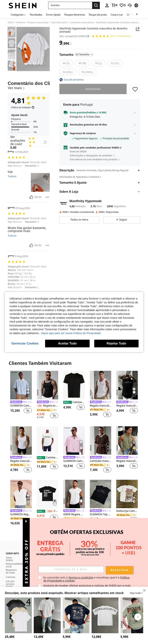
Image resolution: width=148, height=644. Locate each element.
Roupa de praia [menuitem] (98, 15)
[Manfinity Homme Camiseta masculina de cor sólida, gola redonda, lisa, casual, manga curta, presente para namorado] (47, 615)
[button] (130, 5)
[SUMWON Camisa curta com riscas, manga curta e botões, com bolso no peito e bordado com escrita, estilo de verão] (74, 441)
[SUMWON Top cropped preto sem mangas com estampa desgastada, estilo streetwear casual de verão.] (101, 494)
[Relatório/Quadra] (47, 197)
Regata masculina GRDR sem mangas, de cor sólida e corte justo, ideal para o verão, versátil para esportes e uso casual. (21, 461)
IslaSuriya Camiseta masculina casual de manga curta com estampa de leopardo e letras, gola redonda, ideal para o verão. (127, 511)
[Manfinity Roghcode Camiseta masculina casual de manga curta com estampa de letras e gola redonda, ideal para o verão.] (105, 615)
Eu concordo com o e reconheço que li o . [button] (87, 579)
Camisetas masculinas (82, 22)
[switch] (44, 142)
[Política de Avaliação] (23, 107)
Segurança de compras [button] (83, 133)
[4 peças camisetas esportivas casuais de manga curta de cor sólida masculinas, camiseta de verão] (18, 615)
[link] (114, 5)
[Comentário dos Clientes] (29, 85)
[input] (71, 569)
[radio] (66, 63)
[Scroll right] (137, 15)
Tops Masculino (59, 22)
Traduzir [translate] (12, 176)
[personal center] (107, 5)
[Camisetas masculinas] (48, 441)
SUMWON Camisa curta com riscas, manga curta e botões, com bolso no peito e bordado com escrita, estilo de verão (74, 461)
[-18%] (49, 511)
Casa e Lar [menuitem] (117, 15)
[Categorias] (18, 15)
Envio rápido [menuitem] (53, 15)
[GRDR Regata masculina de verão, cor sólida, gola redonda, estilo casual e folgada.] (74, 494)
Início (11, 22)
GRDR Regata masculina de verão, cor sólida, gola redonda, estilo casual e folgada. (74, 514)
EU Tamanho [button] (84, 54)
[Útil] (31, 197)
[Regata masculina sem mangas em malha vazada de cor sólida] (101, 385)
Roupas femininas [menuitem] (75, 15)
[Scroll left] (132, 15)
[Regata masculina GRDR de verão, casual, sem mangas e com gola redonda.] (127, 441)
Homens (21, 22)
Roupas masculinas (38, 22)
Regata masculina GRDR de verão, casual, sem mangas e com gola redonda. (127, 461)
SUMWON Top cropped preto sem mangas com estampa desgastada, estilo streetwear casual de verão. (101, 514)
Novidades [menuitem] (36, 15)
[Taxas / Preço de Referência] (71, 44)
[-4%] (40, 406)
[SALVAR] (135, 89)
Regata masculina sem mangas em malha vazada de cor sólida (101, 406)
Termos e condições (81, 577)
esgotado (93, 89)
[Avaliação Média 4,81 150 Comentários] (111, 36)
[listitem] (21, 394)
